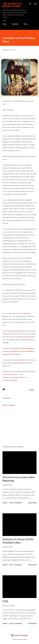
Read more (32, 503)
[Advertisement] (19, 426)
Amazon (7, 377)
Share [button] (32, 390)
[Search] (30, 4)
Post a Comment (9, 405)
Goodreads (14, 377)
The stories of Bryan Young (12, 5)
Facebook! (14, 380)
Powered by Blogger (19, 635)
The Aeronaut (7, 331)
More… (26, 24)
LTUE (5, 601)
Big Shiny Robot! (19, 363)
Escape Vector (20, 331)
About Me (15, 24)
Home (4, 24)
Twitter (7, 380)
